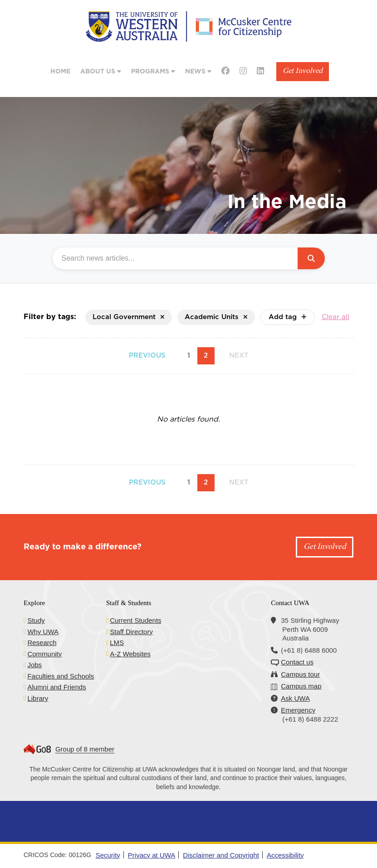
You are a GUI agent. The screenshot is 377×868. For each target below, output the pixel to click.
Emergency (298, 710)
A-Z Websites (130, 654)
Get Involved (303, 71)
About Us (101, 71)
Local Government (129, 317)
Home (60, 72)
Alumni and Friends (56, 687)
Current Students (135, 620)
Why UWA (43, 632)
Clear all (335, 317)
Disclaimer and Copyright (221, 855)
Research (42, 643)
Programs (153, 71)
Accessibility (285, 855)
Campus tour (300, 674)
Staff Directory (131, 632)
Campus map (301, 686)
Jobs (34, 665)
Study (36, 620)
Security (108, 855)
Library (38, 698)
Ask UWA (295, 698)
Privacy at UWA (152, 855)
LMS (117, 643)
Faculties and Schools (61, 676)
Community (44, 654)
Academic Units (216, 317)
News (198, 71)
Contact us (297, 662)
